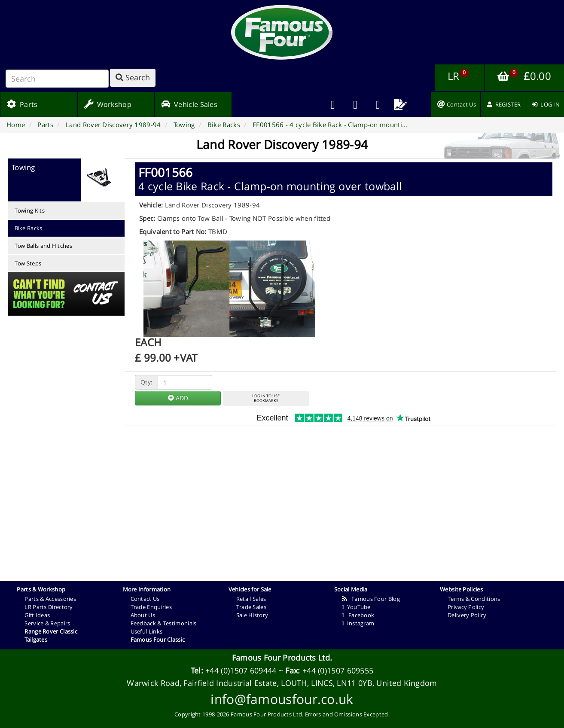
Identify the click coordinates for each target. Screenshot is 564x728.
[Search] (57, 79)
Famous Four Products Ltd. (282, 658)
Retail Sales (251, 599)
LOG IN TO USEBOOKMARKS (266, 398)
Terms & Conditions (474, 599)
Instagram (358, 623)
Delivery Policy (467, 615)
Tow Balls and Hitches (43, 246)
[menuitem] (355, 104)
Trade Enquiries (151, 607)
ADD (178, 398)
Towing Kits (30, 210)
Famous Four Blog (371, 599)
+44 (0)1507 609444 (241, 670)
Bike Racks (29, 228)
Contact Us (145, 599)
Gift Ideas (37, 615)
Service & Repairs (47, 623)
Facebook (358, 615)
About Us (143, 615)
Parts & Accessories (50, 599)
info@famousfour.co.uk (282, 699)
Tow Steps (28, 263)
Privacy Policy (466, 607)
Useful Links (147, 631)
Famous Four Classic (158, 640)
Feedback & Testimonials (164, 623)
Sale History (252, 615)
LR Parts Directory (49, 607)
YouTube (356, 607)
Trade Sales (251, 607)
